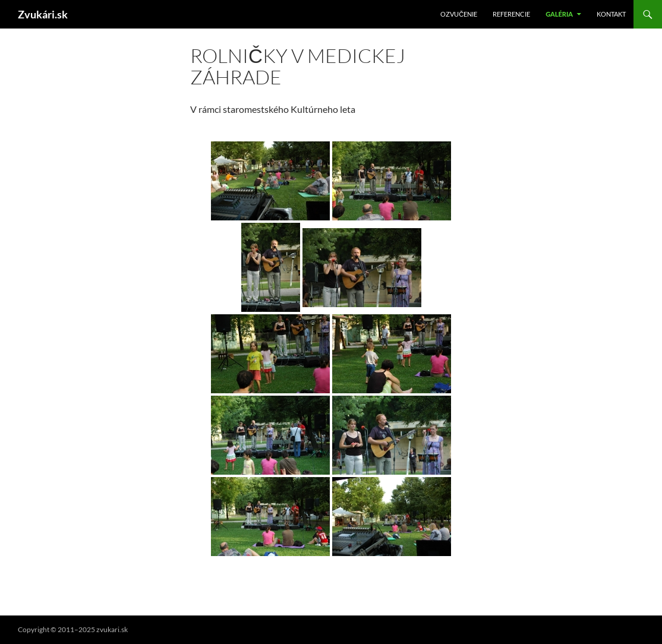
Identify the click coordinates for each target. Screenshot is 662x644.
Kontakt (611, 14)
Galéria (559, 14)
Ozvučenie (459, 14)
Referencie (511, 14)
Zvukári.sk (43, 14)
